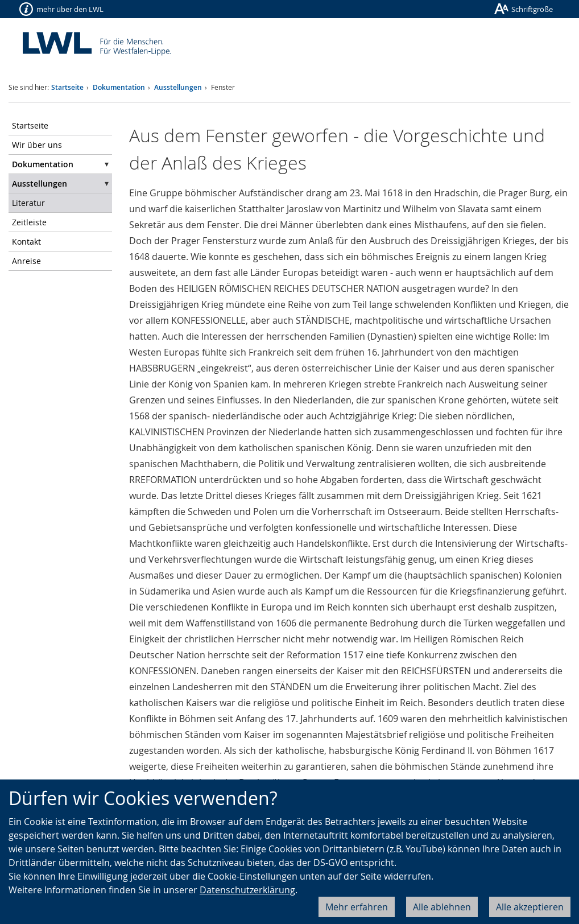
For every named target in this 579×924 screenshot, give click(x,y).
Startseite (67, 87)
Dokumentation (119, 87)
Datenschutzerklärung (247, 890)
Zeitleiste (29, 222)
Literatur (28, 203)
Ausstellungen (178, 87)
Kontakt (26, 242)
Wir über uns (37, 145)
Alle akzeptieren (530, 907)
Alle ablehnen (442, 907)
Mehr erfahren (357, 907)
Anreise (26, 261)
